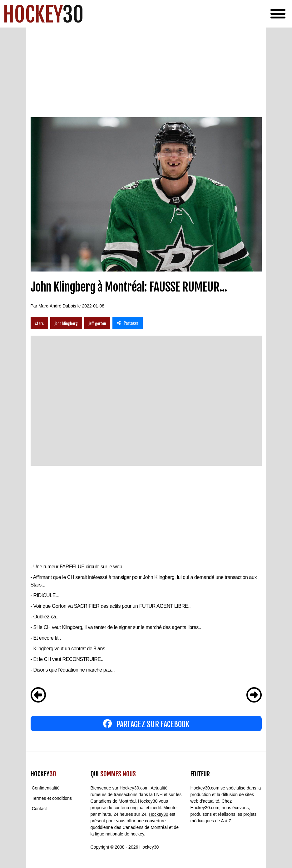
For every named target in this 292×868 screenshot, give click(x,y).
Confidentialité (46, 788)
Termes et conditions (52, 798)
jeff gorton (97, 323)
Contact (39, 809)
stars (39, 323)
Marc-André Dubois (57, 306)
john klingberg (66, 323)
